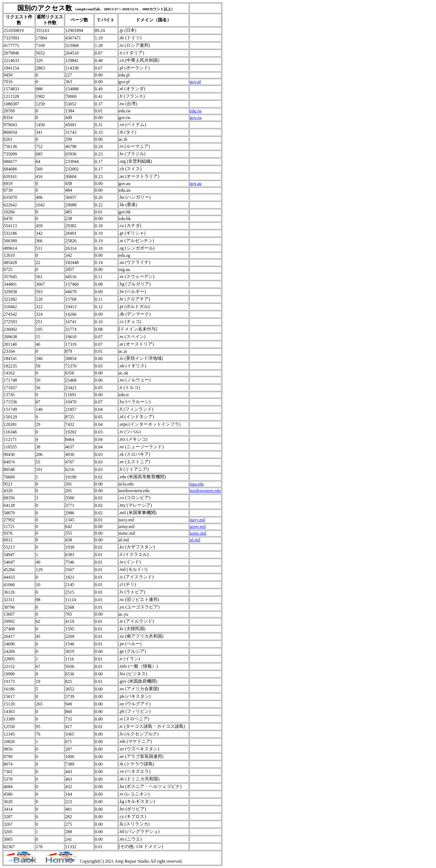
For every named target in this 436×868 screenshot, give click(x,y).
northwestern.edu (205, 491)
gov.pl (195, 82)
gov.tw (196, 118)
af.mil (195, 540)
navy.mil (198, 520)
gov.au (196, 183)
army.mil (198, 527)
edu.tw (196, 111)
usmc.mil (198, 533)
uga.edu (197, 484)
